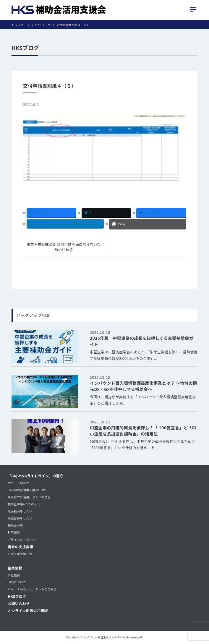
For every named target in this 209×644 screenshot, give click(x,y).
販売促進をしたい (20, 518)
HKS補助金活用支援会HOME (27, 490)
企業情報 (15, 568)
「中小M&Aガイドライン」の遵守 (36, 476)
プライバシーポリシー (23, 539)
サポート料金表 (18, 483)
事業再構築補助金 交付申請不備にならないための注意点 (64, 247)
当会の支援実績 (21, 547)
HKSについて (17, 582)
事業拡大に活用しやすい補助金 (29, 497)
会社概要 (14, 575)
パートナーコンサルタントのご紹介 (32, 589)
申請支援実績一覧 (20, 554)
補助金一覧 (15, 525)
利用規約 (14, 532)
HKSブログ (17, 596)
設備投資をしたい (20, 511)
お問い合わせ (19, 603)
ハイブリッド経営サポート (101, 637)
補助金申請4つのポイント (25, 504)
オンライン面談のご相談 (28, 610)
